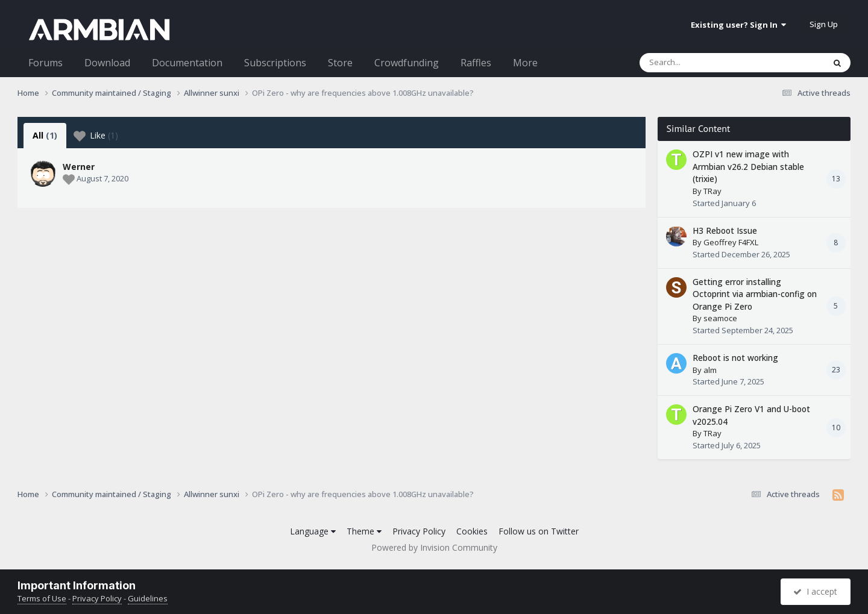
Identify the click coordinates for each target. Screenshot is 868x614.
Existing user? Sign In (738, 25)
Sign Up (824, 24)
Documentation (187, 63)
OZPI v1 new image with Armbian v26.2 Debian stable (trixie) (748, 166)
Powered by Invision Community (434, 547)
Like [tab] (96, 136)
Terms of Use (42, 598)
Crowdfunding (407, 63)
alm (710, 370)
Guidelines (148, 598)
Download (107, 63)
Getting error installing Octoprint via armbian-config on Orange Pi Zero (755, 294)
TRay (712, 191)
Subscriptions (275, 63)
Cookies (472, 531)
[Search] (700, 63)
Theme (364, 531)
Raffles (476, 63)
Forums (46, 63)
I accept (815, 591)
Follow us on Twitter (539, 531)
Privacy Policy (419, 531)
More (525, 63)
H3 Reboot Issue (725, 230)
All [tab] (45, 135)
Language (313, 531)
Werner (79, 167)
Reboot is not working (735, 358)
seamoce (720, 318)
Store (340, 63)
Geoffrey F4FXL (731, 242)
